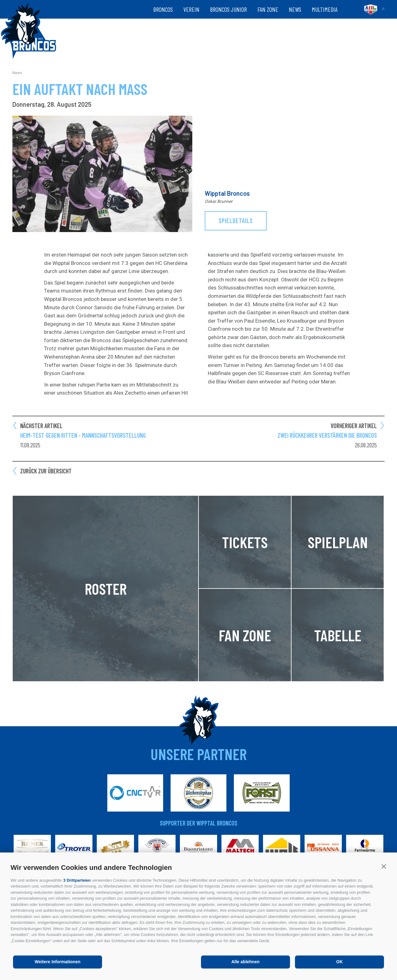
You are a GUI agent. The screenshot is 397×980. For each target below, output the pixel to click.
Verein (191, 9)
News (295, 9)
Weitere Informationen (58, 962)
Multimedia (325, 9)
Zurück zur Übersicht (46, 471)
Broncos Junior (228, 9)
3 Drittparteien (77, 880)
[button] (384, 866)
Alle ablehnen (245, 962)
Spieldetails (236, 221)
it (383, 9)
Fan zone (268, 9)
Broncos (163, 9)
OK (339, 962)
